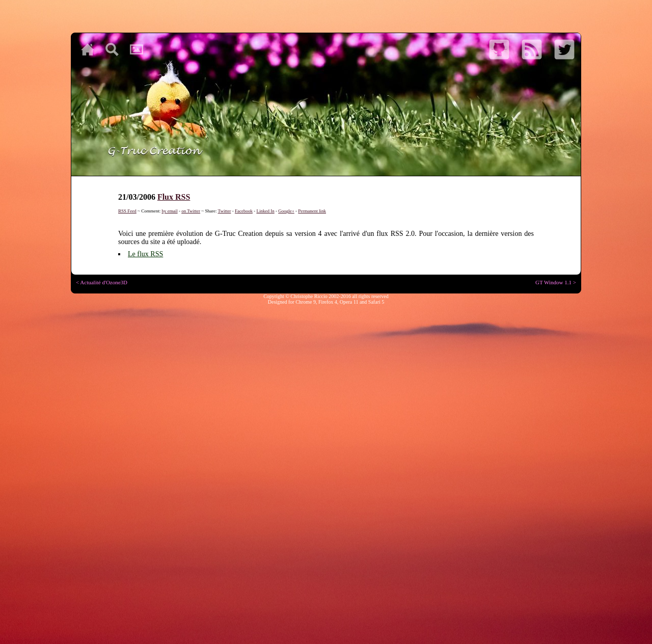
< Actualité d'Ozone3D (102, 282)
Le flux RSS (145, 254)
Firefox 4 (328, 302)
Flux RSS (174, 197)
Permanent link (312, 211)
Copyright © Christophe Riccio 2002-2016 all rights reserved (326, 296)
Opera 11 (349, 302)
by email (169, 211)
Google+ (286, 211)
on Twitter (191, 211)
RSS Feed (127, 211)
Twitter (225, 211)
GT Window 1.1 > (556, 282)
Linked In (265, 211)
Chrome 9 (306, 302)
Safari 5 (376, 302)
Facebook (244, 211)
